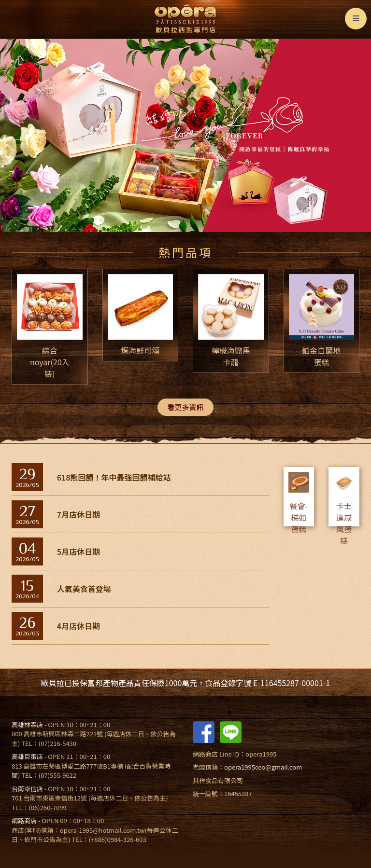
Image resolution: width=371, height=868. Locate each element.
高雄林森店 (27, 724)
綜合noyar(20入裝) (50, 362)
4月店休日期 (78, 626)
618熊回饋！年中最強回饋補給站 (114, 477)
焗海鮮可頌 (140, 350)
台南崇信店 (27, 789)
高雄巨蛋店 (27, 756)
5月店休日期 (78, 551)
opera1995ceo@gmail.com (263, 767)
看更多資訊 (185, 407)
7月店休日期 (78, 514)
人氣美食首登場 (84, 589)
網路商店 (24, 820)
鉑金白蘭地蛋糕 (321, 356)
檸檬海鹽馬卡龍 (231, 356)
